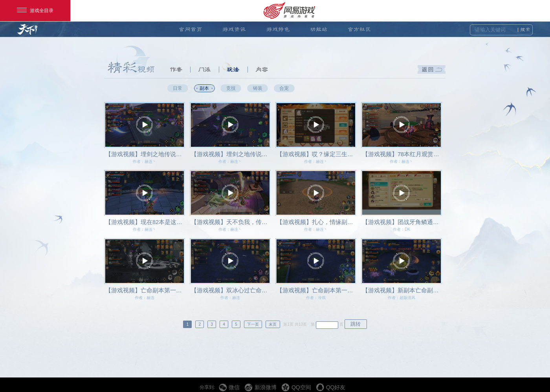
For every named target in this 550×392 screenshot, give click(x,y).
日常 (178, 88)
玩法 (233, 69)
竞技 (231, 88)
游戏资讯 (234, 29)
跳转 (356, 324)
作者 (176, 69)
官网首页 (191, 29)
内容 (262, 69)
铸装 (258, 88)
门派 (204, 69)
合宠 (284, 88)
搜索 (525, 30)
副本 (204, 88)
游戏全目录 (35, 11)
